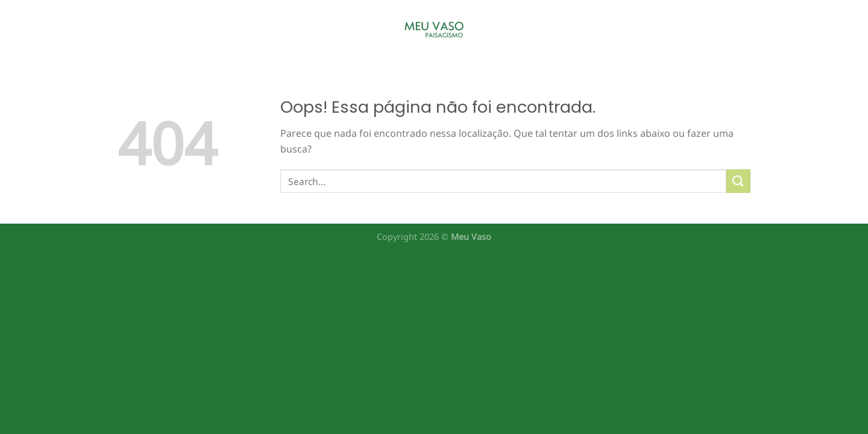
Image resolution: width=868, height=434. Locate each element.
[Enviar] (738, 181)
